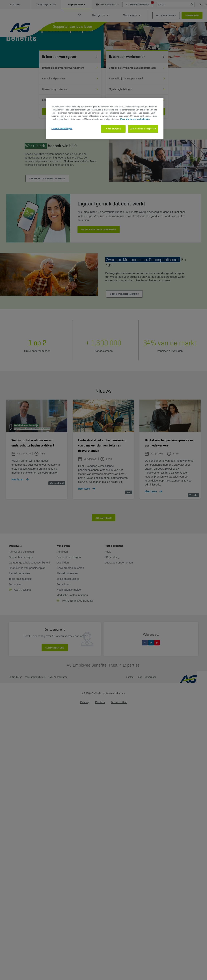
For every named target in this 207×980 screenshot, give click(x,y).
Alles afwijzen (113, 129)
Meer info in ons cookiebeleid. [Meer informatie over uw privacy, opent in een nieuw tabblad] (135, 119)
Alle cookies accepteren (143, 129)
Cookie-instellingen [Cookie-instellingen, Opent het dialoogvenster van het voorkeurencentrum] (62, 129)
